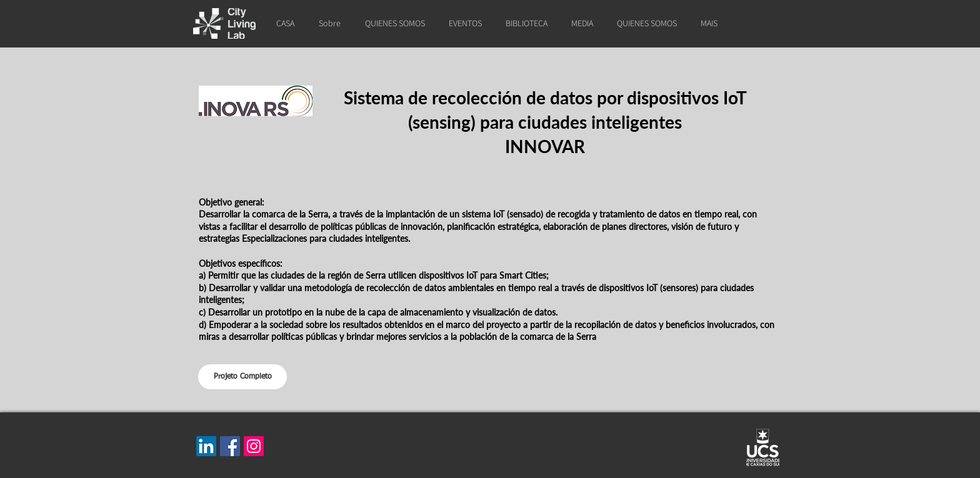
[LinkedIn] (206, 446)
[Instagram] (254, 446)
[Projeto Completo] (242, 377)
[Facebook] (230, 446)
